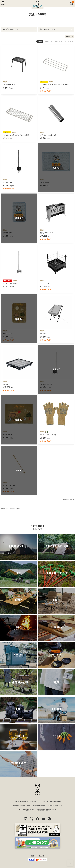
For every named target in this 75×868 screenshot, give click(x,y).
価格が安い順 (48, 41)
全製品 (10, 508)
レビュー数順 (69, 41)
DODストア (4, 508)
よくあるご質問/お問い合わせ (52, 802)
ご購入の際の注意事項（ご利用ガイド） (27, 802)
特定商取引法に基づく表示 (21, 806)
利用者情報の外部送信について (47, 810)
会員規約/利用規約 (39, 806)
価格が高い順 (59, 41)
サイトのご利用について (26, 810)
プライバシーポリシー (55, 806)
